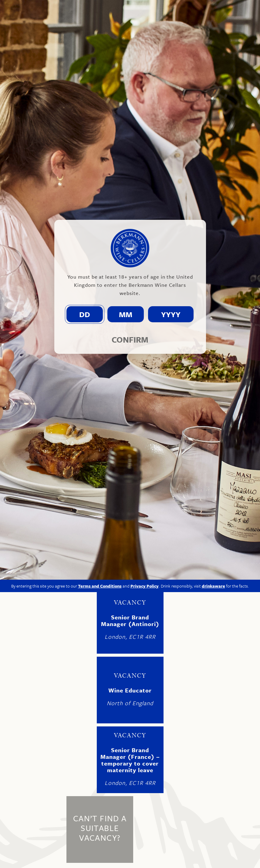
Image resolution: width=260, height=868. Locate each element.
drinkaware (213, 487)
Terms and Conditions (100, 487)
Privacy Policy (145, 487)
